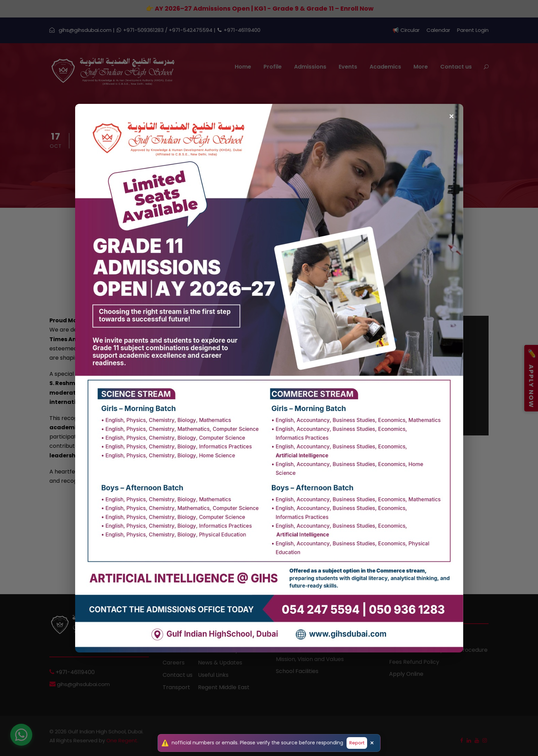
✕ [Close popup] (451, 113)
